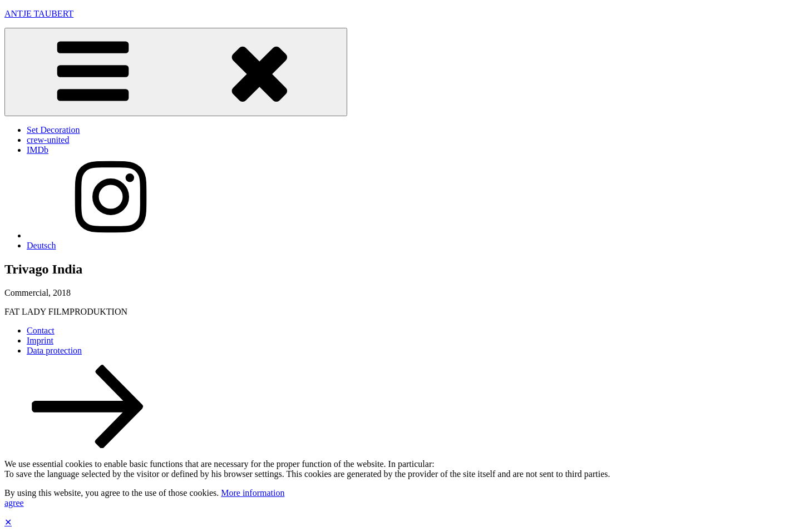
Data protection (54, 350)
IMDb (38, 150)
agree (14, 503)
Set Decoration (53, 130)
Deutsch (41, 245)
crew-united (48, 140)
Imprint (40, 340)
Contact (41, 330)
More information (253, 493)
